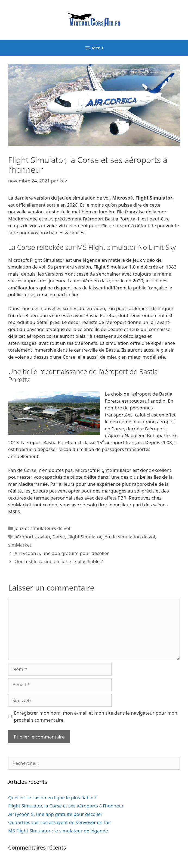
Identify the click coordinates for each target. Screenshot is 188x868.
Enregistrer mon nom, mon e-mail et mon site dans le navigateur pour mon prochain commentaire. (96, 716)
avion (44, 537)
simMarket (20, 545)
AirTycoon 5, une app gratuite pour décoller (62, 553)
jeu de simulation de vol (129, 537)
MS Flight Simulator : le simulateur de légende (58, 831)
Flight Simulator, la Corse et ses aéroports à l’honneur (66, 806)
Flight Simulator (84, 537)
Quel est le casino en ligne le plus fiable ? (59, 561)
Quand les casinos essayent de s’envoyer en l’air (60, 822)
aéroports (25, 537)
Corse (59, 537)
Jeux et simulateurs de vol (42, 528)
